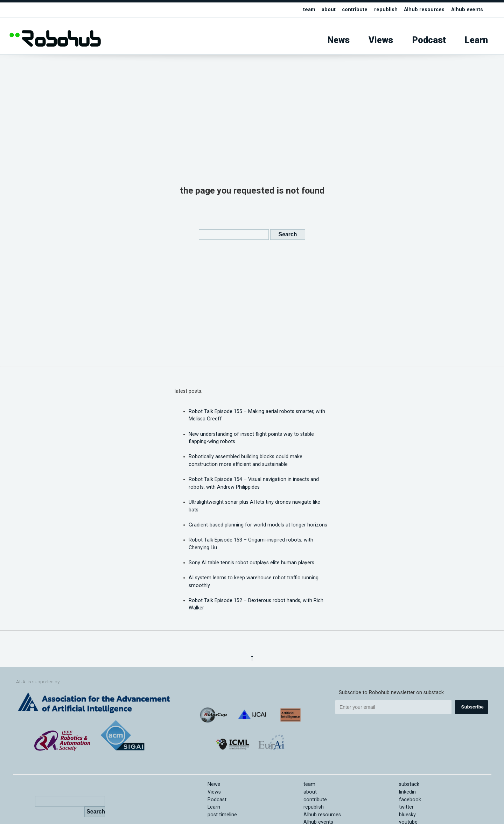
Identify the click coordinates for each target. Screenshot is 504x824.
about (329, 10)
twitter (406, 807)
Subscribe (472, 707)
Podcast (429, 40)
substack (409, 784)
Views (381, 40)
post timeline (222, 815)
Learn (476, 40)
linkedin (407, 792)
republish (386, 10)
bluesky (407, 815)
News (339, 40)
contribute (355, 10)
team (309, 10)
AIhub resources (424, 10)
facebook (410, 800)
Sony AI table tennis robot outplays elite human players (251, 563)
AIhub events (467, 10)
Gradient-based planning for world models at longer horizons (258, 525)
